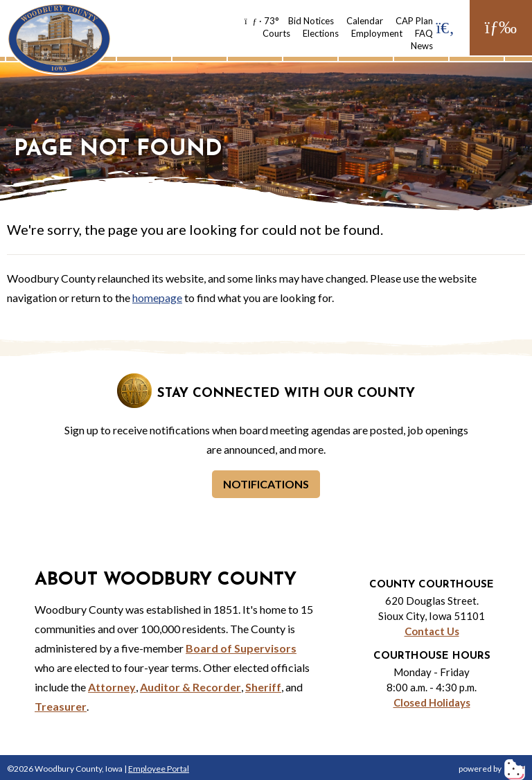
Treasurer (61, 706)
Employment (377, 33)
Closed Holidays (432, 702)
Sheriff (263, 687)
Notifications (266, 484)
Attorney (112, 687)
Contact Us (432, 631)
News (422, 46)
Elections (321, 33)
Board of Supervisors (241, 648)
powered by (492, 769)
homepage (157, 298)
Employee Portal (159, 769)
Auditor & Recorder (190, 687)
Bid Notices (311, 21)
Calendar (365, 21)
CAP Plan (414, 21)
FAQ (424, 33)
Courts (276, 33)
